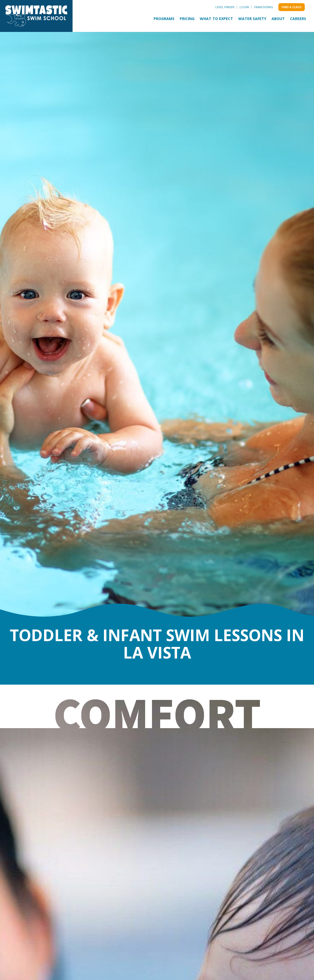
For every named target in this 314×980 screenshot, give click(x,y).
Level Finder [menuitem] (225, 7)
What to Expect (216, 19)
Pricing (187, 19)
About (278, 19)
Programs (164, 19)
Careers (298, 19)
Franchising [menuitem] (264, 7)
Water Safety (252, 19)
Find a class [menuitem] (292, 7)
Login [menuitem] (244, 7)
